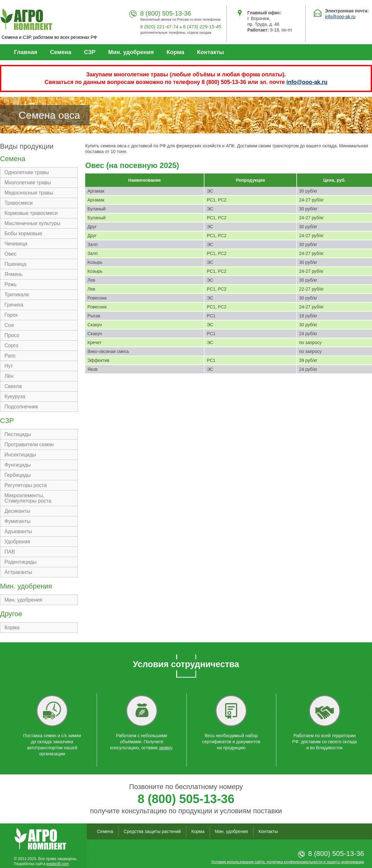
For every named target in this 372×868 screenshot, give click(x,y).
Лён (9, 376)
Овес (10, 254)
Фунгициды (18, 465)
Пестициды (18, 434)
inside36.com (58, 864)
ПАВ (10, 552)
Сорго (11, 346)
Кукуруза (15, 396)
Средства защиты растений (152, 831)
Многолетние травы (28, 183)
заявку (165, 748)
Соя (9, 325)
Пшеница (15, 264)
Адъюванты (18, 531)
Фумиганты (17, 521)
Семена (61, 52)
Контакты (211, 52)
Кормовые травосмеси (31, 213)
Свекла (13, 386)
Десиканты (17, 511)
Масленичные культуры (32, 223)
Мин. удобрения (131, 52)
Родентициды (21, 562)
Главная (26, 52)
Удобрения (17, 542)
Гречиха (14, 305)
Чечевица (16, 244)
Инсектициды (20, 455)
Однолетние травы (27, 172)
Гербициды (17, 475)
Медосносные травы (29, 193)
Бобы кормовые (23, 233)
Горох (11, 315)
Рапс (10, 356)
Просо (12, 335)
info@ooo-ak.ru (340, 17)
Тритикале (17, 295)
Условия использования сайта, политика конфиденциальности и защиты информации (288, 862)
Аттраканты (18, 572)
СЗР (90, 52)
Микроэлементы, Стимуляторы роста (28, 498)
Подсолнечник (21, 407)
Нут (9, 366)
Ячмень (14, 274)
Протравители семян (29, 445)
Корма (176, 52)
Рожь (10, 284)
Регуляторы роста (26, 485)
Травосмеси (19, 203)
